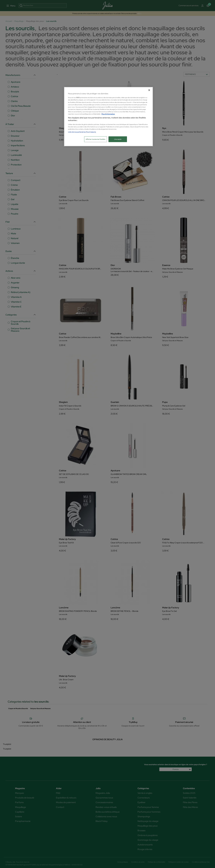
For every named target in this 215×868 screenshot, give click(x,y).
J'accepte (118, 139)
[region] (108, 117)
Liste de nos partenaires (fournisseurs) (82, 132)
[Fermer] (149, 90)
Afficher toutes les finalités (96, 139)
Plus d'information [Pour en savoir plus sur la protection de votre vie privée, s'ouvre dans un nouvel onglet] (108, 114)
